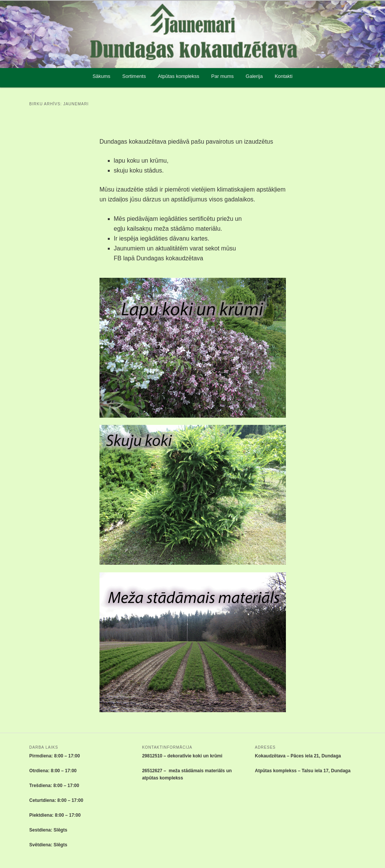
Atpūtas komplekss (179, 76)
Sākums (102, 76)
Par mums (222, 76)
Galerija (254, 76)
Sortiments (134, 76)
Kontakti (283, 76)
